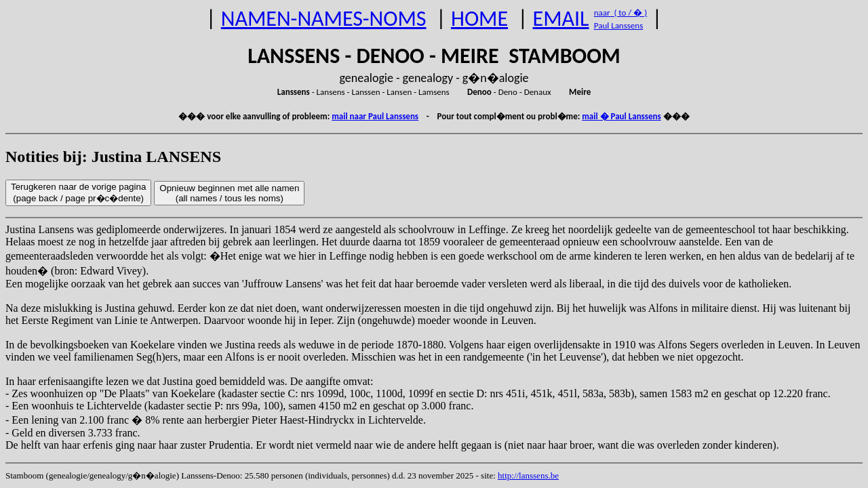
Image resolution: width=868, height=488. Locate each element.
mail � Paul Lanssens (621, 116)
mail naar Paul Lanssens (375, 116)
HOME (479, 19)
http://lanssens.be (528, 475)
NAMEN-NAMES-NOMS (324, 19)
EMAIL (561, 19)
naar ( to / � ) (620, 13)
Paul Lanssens (619, 25)
